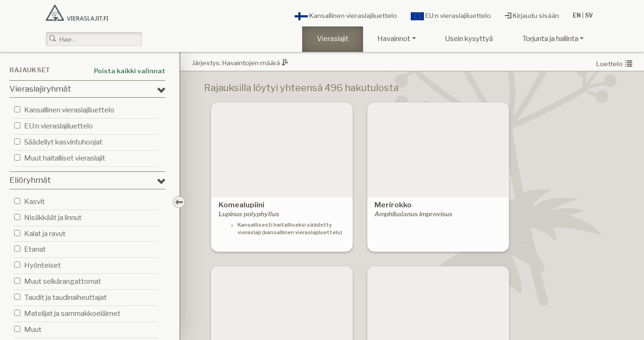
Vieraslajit (333, 38)
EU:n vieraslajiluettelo (451, 16)
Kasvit (34, 201)
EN (577, 16)
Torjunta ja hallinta (550, 38)
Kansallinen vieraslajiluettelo (346, 16)
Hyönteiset (42, 265)
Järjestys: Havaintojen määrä (240, 63)
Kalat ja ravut (45, 234)
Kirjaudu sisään (532, 16)
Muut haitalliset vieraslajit (65, 158)
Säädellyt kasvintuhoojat (63, 142)
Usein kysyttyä (469, 38)
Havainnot (394, 38)
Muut (33, 329)
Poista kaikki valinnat (130, 71)
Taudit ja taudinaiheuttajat (65, 297)
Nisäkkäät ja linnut (53, 217)
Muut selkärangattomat (63, 281)
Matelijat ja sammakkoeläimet (72, 313)
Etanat (35, 249)
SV (589, 16)
